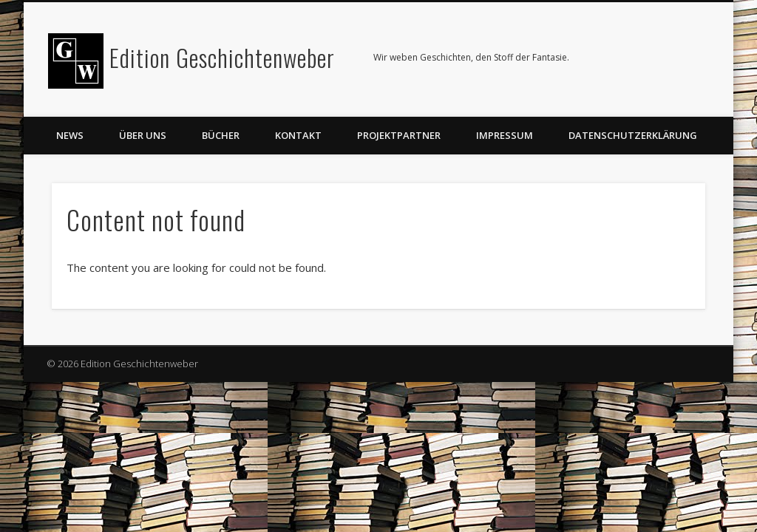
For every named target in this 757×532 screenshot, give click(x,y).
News (70, 135)
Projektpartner (399, 135)
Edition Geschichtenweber (222, 57)
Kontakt (298, 135)
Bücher (221, 135)
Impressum (505, 135)
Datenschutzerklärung (633, 135)
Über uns (143, 135)
